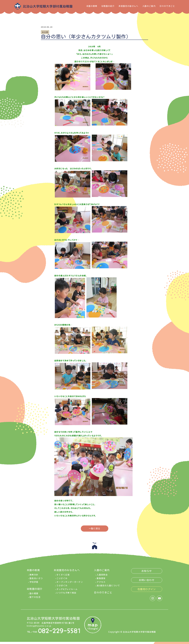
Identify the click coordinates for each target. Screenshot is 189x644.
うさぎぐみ (62, 588)
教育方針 (34, 577)
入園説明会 (102, 577)
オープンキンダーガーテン (70, 584)
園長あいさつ (36, 581)
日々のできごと (167, 6)
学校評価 (34, 584)
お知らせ (147, 573)
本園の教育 (92, 6)
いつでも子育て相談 (66, 595)
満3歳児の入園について (108, 588)
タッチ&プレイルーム (67, 591)
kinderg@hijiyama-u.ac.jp (41, 628)
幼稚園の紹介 (108, 6)
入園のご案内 (149, 6)
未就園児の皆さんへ (128, 6)
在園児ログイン (147, 591)
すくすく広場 (63, 577)
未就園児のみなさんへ (67, 572)
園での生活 (35, 599)
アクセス (101, 584)
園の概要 (34, 596)
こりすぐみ (62, 581)
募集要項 (101, 581)
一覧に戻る (95, 529)
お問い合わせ (147, 582)
